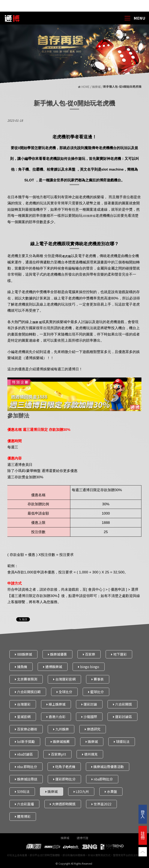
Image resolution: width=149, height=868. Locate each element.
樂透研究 (93, 729)
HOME (84, 87)
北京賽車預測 (26, 679)
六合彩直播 (24, 804)
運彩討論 (89, 704)
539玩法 (22, 791)
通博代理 (82, 838)
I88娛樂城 (23, 654)
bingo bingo (89, 667)
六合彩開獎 (122, 704)
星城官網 (23, 717)
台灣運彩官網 (64, 679)
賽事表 (98, 679)
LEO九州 (81, 791)
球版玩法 (122, 741)
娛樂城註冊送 (26, 779)
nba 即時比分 (26, 766)
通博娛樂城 (53, 667)
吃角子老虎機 (64, 766)
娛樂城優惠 (57, 654)
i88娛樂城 (89, 216)
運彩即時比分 (64, 779)
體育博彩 (23, 816)
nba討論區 (24, 754)
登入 (143, 814)
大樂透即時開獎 (63, 804)
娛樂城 (97, 87)
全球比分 (64, 691)
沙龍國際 (89, 717)
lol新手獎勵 (25, 741)
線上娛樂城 (56, 704)
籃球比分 (96, 691)
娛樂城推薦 (60, 741)
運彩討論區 (122, 717)
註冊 (143, 835)
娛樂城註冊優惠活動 (108, 766)
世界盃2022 (101, 804)
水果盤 (111, 791)
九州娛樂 (61, 729)
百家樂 (89, 654)
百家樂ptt (57, 754)
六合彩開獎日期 (28, 691)
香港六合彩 (56, 717)
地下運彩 (119, 654)
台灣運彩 (23, 704)
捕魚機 (21, 667)
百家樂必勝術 (26, 729)
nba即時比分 (102, 779)
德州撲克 (90, 754)
